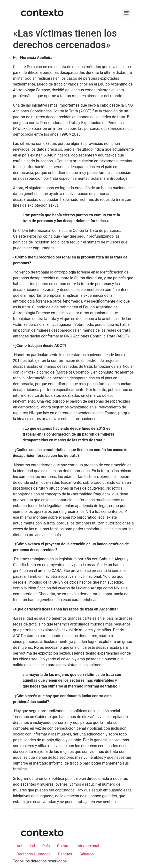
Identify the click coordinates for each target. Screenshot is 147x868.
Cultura (63, 846)
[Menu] (126, 13)
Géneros (87, 854)
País (46, 846)
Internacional (88, 846)
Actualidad (26, 846)
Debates (65, 854)
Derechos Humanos (34, 854)
